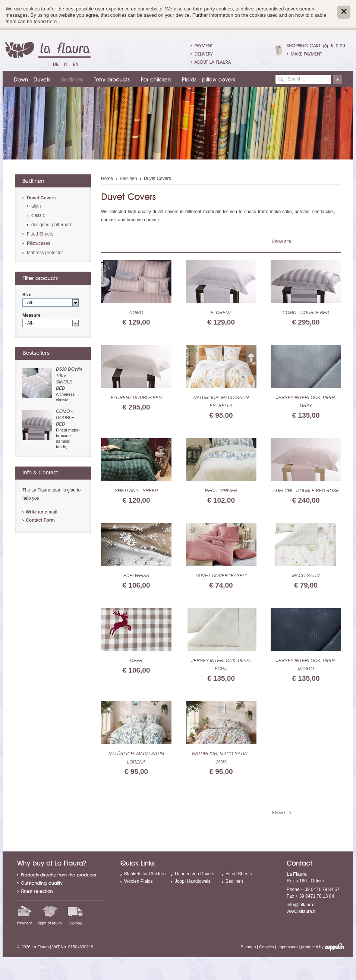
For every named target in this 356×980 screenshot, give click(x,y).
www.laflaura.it (301, 911)
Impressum (287, 947)
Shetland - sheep (136, 491)
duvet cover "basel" (221, 576)
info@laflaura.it (302, 905)
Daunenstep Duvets (194, 874)
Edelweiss (136, 576)
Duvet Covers (41, 198)
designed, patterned (51, 225)
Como (136, 313)
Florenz (221, 313)
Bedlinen (128, 178)
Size (27, 295)
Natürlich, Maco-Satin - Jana (221, 758)
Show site (281, 241)
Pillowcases (39, 243)
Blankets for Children (145, 874)
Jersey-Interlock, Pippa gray (306, 402)
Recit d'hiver (221, 491)
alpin (36, 206)
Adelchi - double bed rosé (306, 491)
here (52, 21)
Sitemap (248, 947)
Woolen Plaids (138, 881)
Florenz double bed (136, 398)
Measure (31, 315)
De (56, 64)
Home (107, 178)
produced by (322, 947)
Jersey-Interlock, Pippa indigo (306, 665)
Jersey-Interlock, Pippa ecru (221, 665)
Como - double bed (306, 313)
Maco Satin (306, 576)
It (66, 64)
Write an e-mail (42, 512)
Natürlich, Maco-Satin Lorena (136, 758)
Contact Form (40, 520)
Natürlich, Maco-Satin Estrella (221, 402)
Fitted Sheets (40, 234)
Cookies (267, 947)
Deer (136, 661)
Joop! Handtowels (193, 881)
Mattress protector (45, 253)
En (75, 64)
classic (38, 215)
